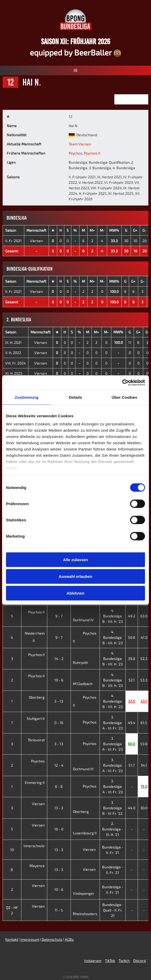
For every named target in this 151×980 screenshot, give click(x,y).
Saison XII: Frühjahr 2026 (76, 41)
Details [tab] (75, 397)
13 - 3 (59, 808)
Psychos (75, 153)
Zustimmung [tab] (27, 397)
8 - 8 (59, 786)
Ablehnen (75, 593)
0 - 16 (59, 723)
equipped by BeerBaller (75, 52)
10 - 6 (59, 680)
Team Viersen (80, 144)
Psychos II (92, 153)
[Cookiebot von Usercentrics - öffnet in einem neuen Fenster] (122, 383)
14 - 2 (59, 659)
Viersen (36, 241)
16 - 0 (59, 829)
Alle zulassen (75, 559)
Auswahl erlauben (75, 576)
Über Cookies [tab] (124, 397)
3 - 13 (59, 701)
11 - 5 (59, 910)
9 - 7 (59, 616)
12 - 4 (59, 765)
